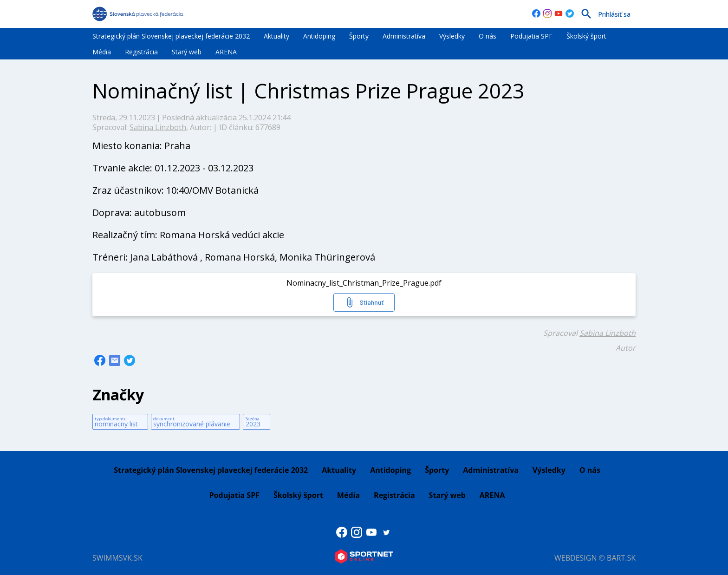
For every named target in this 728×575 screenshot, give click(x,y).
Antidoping (319, 36)
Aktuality (276, 36)
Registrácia (141, 52)
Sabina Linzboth (158, 127)
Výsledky (452, 36)
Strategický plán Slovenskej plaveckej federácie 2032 (171, 36)
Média (102, 52)
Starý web (187, 52)
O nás (487, 36)
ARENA (226, 52)
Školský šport (586, 36)
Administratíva (404, 36)
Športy (359, 36)
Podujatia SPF (531, 36)
